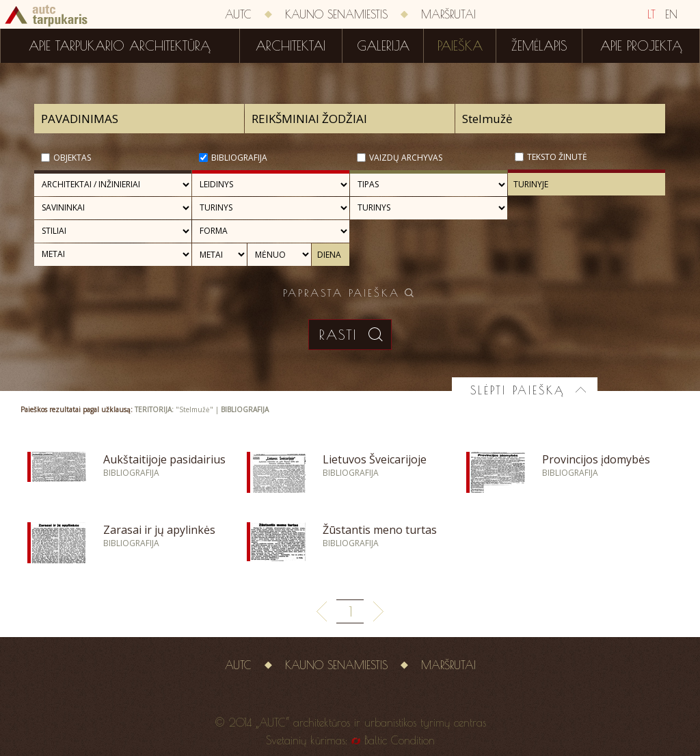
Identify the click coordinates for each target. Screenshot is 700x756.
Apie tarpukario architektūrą (120, 46)
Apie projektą (641, 46)
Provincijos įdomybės (596, 459)
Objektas (72, 158)
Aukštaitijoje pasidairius (164, 459)
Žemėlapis (539, 46)
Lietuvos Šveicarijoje (375, 459)
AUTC (238, 14)
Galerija (383, 46)
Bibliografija (239, 158)
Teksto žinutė (557, 157)
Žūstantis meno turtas (380, 530)
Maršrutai (448, 14)
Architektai (291, 46)
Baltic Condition (400, 740)
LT (651, 14)
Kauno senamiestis (336, 14)
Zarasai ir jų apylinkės (159, 530)
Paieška (460, 46)
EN (671, 14)
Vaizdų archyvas (406, 158)
